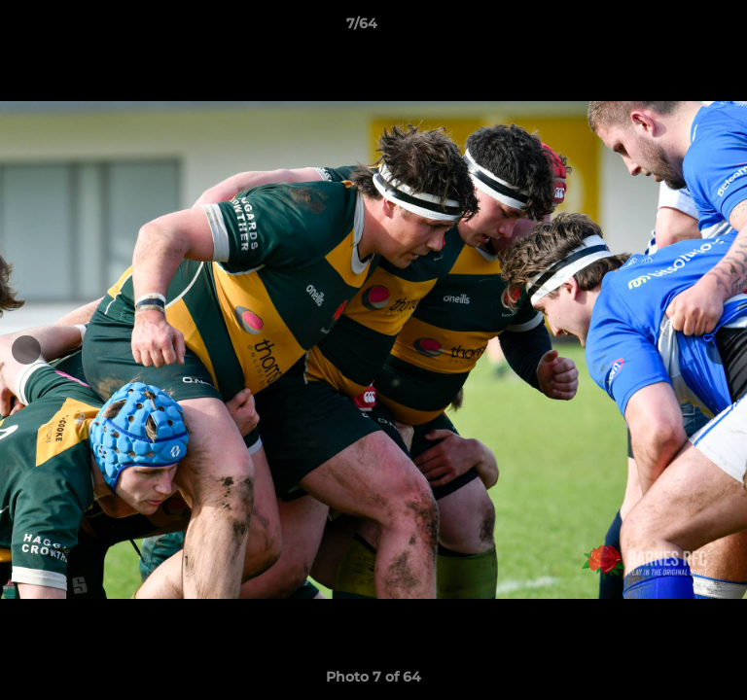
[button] (677, 28)
